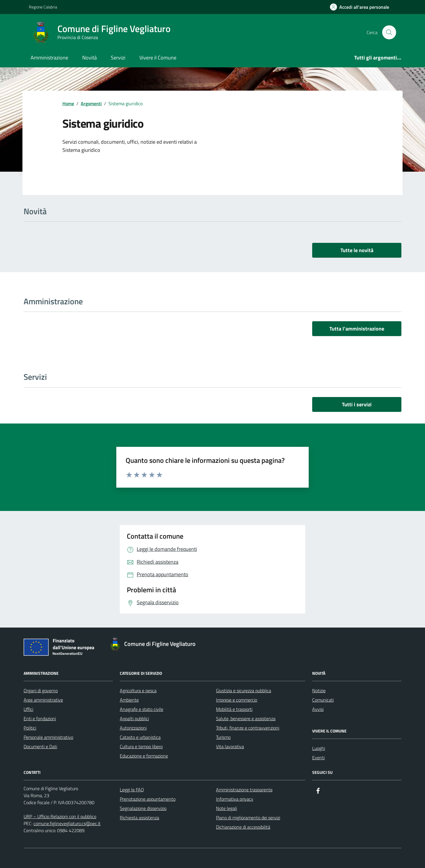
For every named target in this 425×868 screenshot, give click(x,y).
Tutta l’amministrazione (357, 329)
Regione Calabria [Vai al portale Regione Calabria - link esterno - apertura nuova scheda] (43, 7)
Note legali (226, 808)
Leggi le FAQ (132, 790)
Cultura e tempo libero (141, 746)
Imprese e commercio (237, 700)
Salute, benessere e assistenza (246, 718)
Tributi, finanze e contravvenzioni (248, 728)
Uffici (28, 709)
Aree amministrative (43, 700)
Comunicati (323, 700)
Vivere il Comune (158, 58)
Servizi (118, 58)
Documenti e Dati (40, 746)
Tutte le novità (357, 250)
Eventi (318, 758)
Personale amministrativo (48, 737)
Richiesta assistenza (139, 818)
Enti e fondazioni (40, 718)
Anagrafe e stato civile (142, 709)
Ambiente (129, 700)
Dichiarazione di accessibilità (243, 827)
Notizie (319, 690)
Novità (89, 58)
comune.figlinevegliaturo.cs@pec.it (67, 823)
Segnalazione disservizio (143, 808)
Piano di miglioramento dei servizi (248, 818)
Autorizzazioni (133, 728)
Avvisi (318, 709)
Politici (30, 728)
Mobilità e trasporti (234, 709)
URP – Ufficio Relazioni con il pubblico (60, 816)
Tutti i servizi (357, 404)
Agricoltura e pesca (138, 690)
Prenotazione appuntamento (148, 799)
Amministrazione (49, 58)
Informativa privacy (235, 799)
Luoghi (319, 748)
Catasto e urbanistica (140, 737)
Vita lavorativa (230, 746)
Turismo (223, 737)
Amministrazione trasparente (244, 790)
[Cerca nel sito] (389, 32)
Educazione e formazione (144, 756)
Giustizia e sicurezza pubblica (244, 690)
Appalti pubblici (134, 718)
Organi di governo (41, 690)
